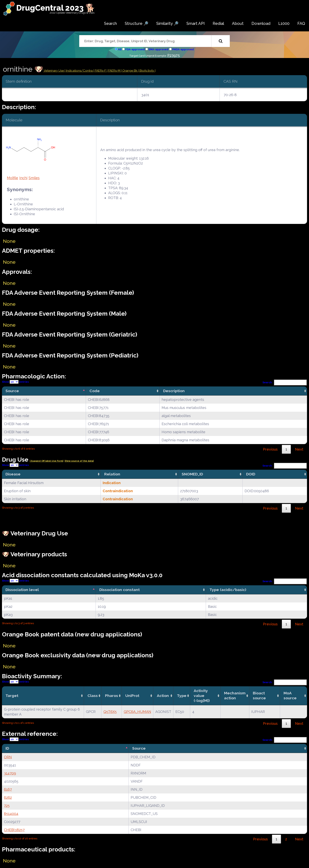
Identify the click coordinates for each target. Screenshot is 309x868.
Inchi (23, 178)
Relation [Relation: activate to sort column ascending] (112, 474)
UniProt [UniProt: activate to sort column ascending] (132, 696)
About (238, 23)
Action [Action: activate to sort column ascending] (163, 696)
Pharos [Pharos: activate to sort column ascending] (112, 696)
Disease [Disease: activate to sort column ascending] (13, 474)
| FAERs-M (114, 71)
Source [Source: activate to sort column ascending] (139, 748)
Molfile (13, 178)
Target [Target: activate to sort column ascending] (12, 696)
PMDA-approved (183, 49)
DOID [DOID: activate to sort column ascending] (251, 474)
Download (261, 23)
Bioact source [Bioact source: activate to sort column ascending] (259, 695)
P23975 (174, 55)
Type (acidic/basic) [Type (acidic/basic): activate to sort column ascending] (228, 590)
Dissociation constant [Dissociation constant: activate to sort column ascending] (120, 590)
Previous (270, 449)
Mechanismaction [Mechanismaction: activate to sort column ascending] (235, 695)
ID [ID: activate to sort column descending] (7, 748)
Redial (218, 23)
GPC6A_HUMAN (137, 712)
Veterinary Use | (55, 71)
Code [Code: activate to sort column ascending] (95, 391)
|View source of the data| (79, 461)
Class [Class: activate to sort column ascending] (93, 696)
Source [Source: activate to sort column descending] (12, 391)
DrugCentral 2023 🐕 (56, 8)
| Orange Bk (130, 71)
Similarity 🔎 (167, 23)
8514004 (11, 814)
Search (110, 23)
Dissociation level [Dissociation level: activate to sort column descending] (22, 590)
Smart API (196, 23)
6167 (8, 789)
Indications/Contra (80, 71)
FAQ (301, 23)
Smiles (34, 178)
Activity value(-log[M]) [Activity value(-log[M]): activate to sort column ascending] (202, 696)
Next (299, 449)
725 (7, 806)
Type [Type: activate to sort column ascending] (182, 696)
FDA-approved (135, 49)
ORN (8, 757)
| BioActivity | (147, 71)
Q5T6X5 (110, 712)
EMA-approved (158, 49)
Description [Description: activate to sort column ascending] (174, 391)
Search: (285, 382)
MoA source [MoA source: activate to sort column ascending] (290, 695)
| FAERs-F (100, 71)
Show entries (15, 382)
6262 (8, 797)
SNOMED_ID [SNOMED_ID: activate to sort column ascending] (192, 474)
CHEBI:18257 (14, 830)
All (120, 49)
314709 (10, 773)
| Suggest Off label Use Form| (47, 461)
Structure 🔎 (137, 23)
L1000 (284, 23)
